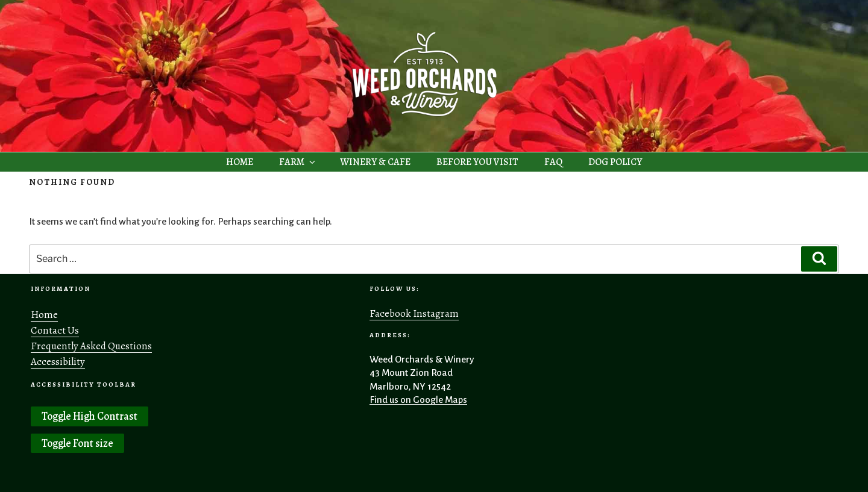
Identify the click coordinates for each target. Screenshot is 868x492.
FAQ (553, 162)
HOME (240, 162)
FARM (298, 162)
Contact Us (55, 330)
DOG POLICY (615, 162)
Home (44, 315)
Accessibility (58, 362)
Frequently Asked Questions (91, 346)
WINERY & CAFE (375, 162)
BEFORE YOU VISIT (477, 162)
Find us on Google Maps (418, 400)
